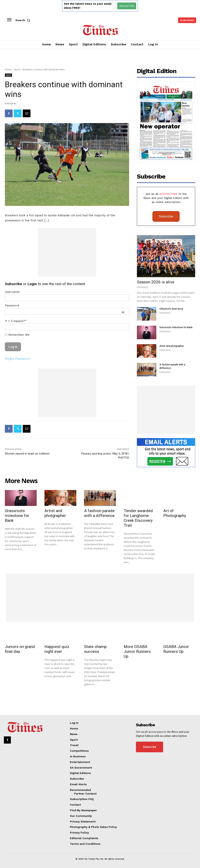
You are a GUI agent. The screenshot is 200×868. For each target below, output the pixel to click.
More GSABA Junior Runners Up (137, 651)
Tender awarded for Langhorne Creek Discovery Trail (138, 518)
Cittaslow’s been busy (171, 309)
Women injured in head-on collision (27, 454)
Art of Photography (175, 513)
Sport (17, 69)
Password (12, 305)
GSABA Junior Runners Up (176, 649)
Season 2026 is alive (156, 282)
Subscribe (166, 216)
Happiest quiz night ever (57, 649)
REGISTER (127, 6)
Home (8, 69)
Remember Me (17, 335)
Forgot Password (17, 359)
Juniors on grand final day (20, 649)
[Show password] (123, 312)
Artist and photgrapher (172, 346)
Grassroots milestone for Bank (176, 327)
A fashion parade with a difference (99, 513)
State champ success (95, 649)
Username (12, 292)
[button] (23, 20)
